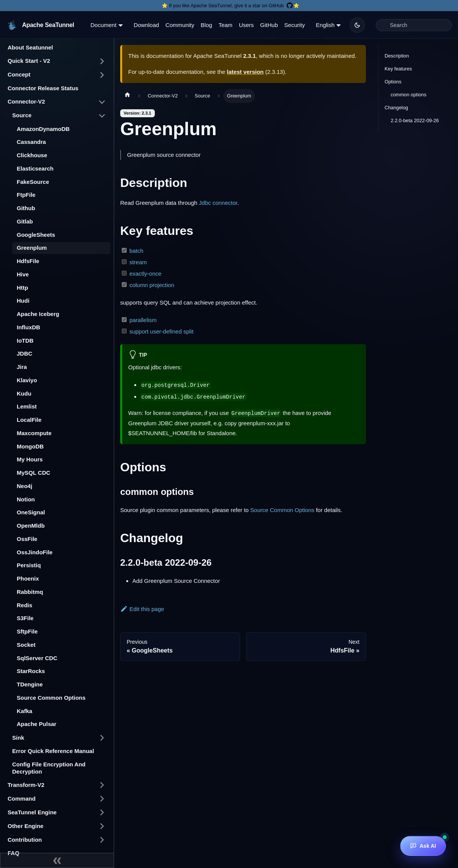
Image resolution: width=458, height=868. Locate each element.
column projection (152, 285)
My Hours (30, 459)
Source (22, 115)
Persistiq (29, 565)
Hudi (23, 301)
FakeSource (33, 182)
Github (26, 208)
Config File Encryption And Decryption (49, 768)
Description (397, 56)
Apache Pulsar (37, 724)
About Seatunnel (30, 47)
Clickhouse (32, 155)
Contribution (25, 840)
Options (393, 82)
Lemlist (27, 406)
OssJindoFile (35, 552)
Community (180, 25)
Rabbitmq (30, 592)
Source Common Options (51, 698)
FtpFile (26, 195)
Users (246, 25)
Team (225, 25)
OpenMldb (31, 526)
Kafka (25, 711)
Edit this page (142, 609)
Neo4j (25, 486)
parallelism (143, 320)
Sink (18, 738)
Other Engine (25, 826)
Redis (25, 605)
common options (409, 95)
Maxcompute (34, 433)
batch (136, 251)
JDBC (25, 353)
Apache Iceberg (38, 314)
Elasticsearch (35, 168)
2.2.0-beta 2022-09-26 (415, 120)
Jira (22, 367)
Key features (398, 69)
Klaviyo (27, 380)
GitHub (269, 25)
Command (21, 799)
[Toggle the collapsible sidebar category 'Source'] (102, 116)
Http (22, 288)
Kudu (24, 393)
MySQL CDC (33, 473)
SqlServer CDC (37, 658)
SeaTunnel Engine (32, 812)
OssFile (27, 539)
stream (138, 262)
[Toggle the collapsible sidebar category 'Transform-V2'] (102, 785)
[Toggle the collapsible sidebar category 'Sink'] (102, 738)
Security (294, 25)
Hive (23, 274)
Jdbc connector (218, 203)
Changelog (396, 108)
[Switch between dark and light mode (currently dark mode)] (357, 25)
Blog (207, 25)
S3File (25, 618)
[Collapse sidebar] (57, 860)
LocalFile (29, 420)
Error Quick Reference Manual (53, 751)
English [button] (325, 25)
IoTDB (25, 341)
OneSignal (31, 512)
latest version (245, 72)
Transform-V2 (26, 785)
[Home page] (127, 96)
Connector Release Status (43, 88)
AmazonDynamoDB (43, 129)
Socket (26, 645)
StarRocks (31, 671)
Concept (19, 74)
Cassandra (31, 142)
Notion (26, 499)
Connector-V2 (26, 101)
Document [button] (103, 25)
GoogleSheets (36, 235)
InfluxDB (29, 327)
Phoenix (28, 578)
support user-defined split (161, 331)
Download (146, 25)
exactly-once (145, 274)
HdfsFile (28, 261)
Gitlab (25, 221)
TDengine (30, 684)
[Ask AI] (423, 846)
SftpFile (27, 631)
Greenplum (32, 248)
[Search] (414, 25)
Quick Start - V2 (29, 61)
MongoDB (30, 446)
